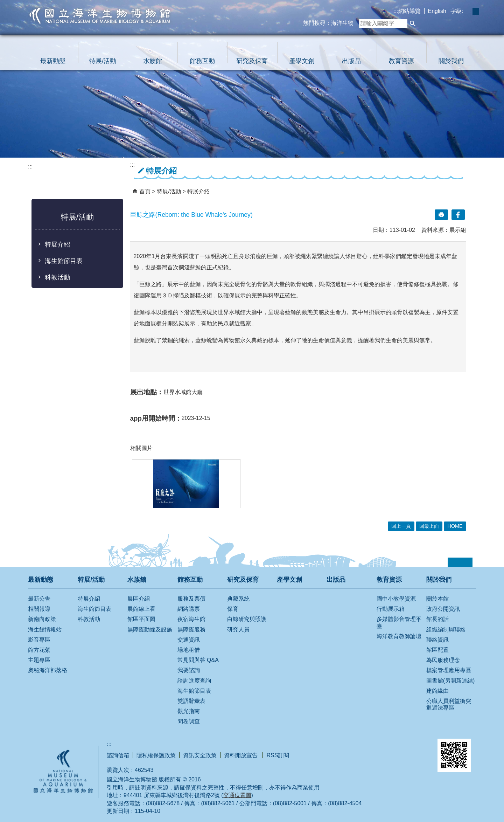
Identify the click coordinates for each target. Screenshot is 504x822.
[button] (413, 23)
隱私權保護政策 (156, 755)
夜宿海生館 (191, 619)
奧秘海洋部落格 (48, 670)
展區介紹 (139, 599)
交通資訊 (189, 640)
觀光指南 (189, 711)
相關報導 (39, 609)
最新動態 (53, 61)
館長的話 (437, 619)
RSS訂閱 (278, 755)
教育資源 (401, 61)
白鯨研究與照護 (247, 619)
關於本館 (437, 599)
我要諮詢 (189, 670)
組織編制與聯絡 (446, 630)
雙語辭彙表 (191, 701)
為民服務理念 (443, 660)
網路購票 (189, 609)
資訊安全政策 (200, 755)
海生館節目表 (64, 261)
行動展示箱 (391, 609)
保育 (233, 609)
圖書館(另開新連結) (451, 681)
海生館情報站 (45, 630)
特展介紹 (57, 244)
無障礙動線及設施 (150, 630)
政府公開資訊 (443, 609)
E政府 (367, 747)
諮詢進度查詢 (194, 681)
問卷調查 (189, 721)
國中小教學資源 (396, 599)
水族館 (153, 61)
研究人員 (238, 630)
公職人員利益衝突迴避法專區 (449, 704)
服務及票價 (191, 599)
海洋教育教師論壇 (399, 636)
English (437, 11)
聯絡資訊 (437, 640)
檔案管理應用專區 (449, 670)
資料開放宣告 (241, 755)
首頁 (145, 191)
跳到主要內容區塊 (4, 4)
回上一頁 (401, 526)
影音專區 (39, 640)
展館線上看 (141, 609)
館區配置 (437, 650)
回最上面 (429, 526)
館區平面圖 (141, 619)
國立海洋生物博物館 (100, 16)
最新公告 (39, 599)
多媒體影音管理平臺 (399, 622)
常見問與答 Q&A (198, 660)
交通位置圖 (237, 795)
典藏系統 (238, 599)
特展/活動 (103, 61)
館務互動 (202, 61)
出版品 (351, 61)
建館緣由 (437, 691)
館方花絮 (39, 650)
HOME (455, 526)
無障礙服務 (191, 630)
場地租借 (189, 650)
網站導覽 (409, 11)
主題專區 (39, 660)
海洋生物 (342, 23)
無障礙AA (404, 748)
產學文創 (302, 61)
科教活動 (57, 277)
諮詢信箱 (118, 755)
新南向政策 (42, 619)
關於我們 (451, 61)
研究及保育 (252, 61)
